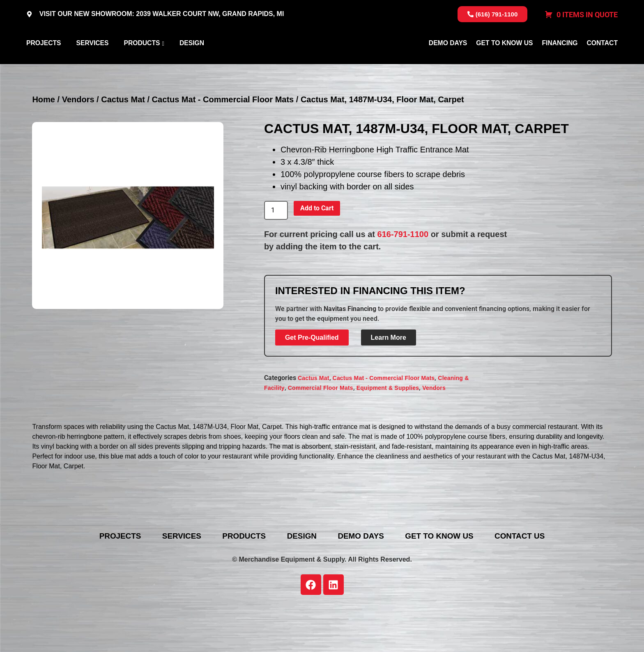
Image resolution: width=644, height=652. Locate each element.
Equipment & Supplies (388, 428)
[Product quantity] (276, 250)
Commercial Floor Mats (321, 428)
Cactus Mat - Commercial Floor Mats (223, 139)
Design (192, 63)
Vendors (78, 139)
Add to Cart (317, 248)
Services (92, 63)
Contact (602, 63)
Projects (44, 63)
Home (44, 139)
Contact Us (538, 576)
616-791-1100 (403, 274)
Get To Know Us (504, 63)
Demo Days (448, 63)
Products (142, 63)
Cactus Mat (123, 139)
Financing (560, 63)
